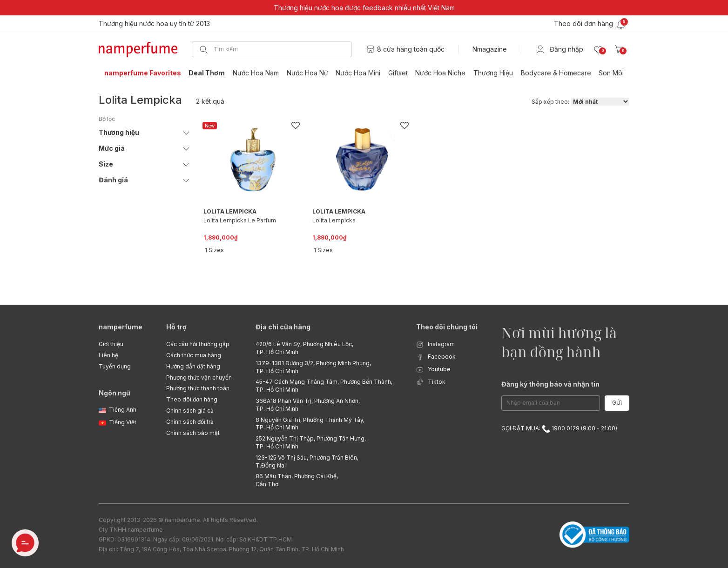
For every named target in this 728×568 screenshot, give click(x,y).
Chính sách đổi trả (190, 422)
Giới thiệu (111, 344)
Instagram (435, 344)
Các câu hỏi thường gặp (198, 344)
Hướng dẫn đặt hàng (193, 366)
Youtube (433, 370)
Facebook (436, 357)
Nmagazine (490, 49)
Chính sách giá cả (190, 411)
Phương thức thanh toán (198, 388)
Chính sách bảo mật (193, 433)
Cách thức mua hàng (194, 355)
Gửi (617, 403)
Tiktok (431, 382)
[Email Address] (551, 403)
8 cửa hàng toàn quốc (411, 49)
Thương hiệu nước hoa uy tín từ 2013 (154, 23)
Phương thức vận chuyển (199, 378)
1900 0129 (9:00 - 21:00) (580, 428)
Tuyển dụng (115, 366)
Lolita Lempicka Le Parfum (240, 220)
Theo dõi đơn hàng (192, 399)
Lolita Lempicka (334, 220)
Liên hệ (108, 355)
